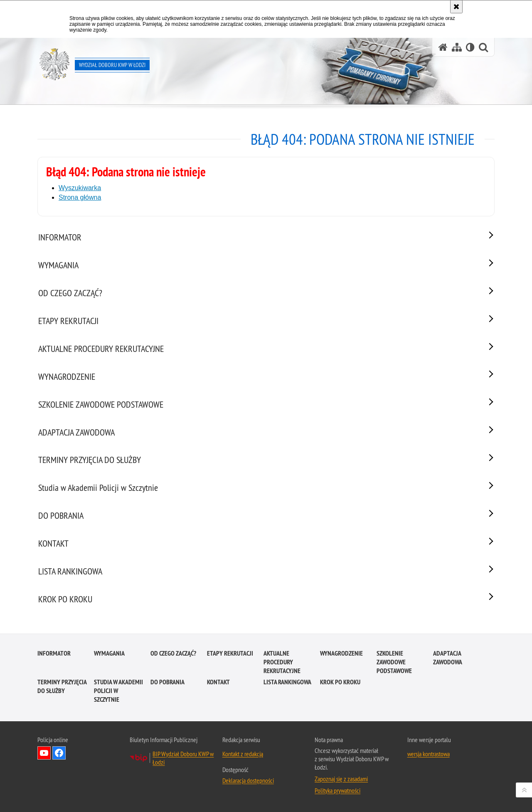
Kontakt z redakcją (243, 754)
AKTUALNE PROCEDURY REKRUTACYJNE (282, 662)
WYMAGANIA (109, 653)
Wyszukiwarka (80, 188)
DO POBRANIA (167, 682)
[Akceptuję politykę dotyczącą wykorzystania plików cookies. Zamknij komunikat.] (456, 7)
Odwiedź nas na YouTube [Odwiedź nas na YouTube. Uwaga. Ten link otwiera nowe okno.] (44, 753)
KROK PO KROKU (340, 682)
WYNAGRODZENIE (341, 653)
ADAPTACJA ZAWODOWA (448, 658)
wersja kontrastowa (429, 754)
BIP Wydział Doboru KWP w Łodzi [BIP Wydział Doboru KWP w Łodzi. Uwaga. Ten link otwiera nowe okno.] (183, 758)
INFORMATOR (54, 653)
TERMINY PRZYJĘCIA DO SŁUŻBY (62, 686)
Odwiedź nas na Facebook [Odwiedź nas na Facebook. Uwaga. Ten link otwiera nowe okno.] (59, 753)
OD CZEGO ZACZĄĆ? (173, 653)
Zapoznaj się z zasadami (341, 779)
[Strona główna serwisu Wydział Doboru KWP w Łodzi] (443, 47)
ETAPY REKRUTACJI (230, 653)
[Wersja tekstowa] (470, 47)
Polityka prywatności (337, 790)
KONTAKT (218, 682)
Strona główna (80, 197)
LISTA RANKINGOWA (287, 682)
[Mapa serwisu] (457, 47)
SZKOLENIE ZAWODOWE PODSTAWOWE (394, 662)
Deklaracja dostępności (248, 780)
